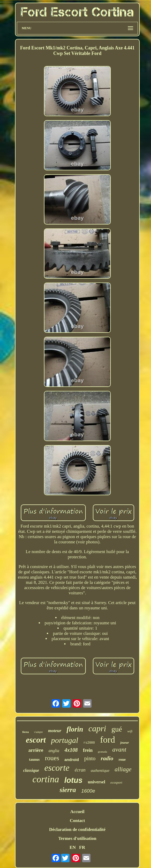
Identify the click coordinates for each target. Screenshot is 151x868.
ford (108, 740)
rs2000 (89, 743)
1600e (88, 791)
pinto (90, 758)
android (72, 760)
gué (117, 729)
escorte (57, 768)
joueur (125, 743)
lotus (73, 780)
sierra (68, 790)
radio (107, 758)
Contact (77, 821)
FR (82, 847)
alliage (123, 769)
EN (73, 847)
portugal (65, 740)
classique (31, 770)
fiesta (26, 732)
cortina (46, 779)
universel (97, 782)
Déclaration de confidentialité (77, 829)
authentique (100, 770)
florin (75, 729)
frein (88, 750)
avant (119, 749)
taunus (34, 760)
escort (36, 740)
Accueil (77, 812)
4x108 (71, 750)
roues (52, 758)
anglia (54, 751)
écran (80, 770)
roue (122, 760)
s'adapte (39, 732)
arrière (36, 750)
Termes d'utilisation (77, 838)
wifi (130, 731)
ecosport (116, 782)
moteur (55, 731)
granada (102, 752)
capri (97, 728)
